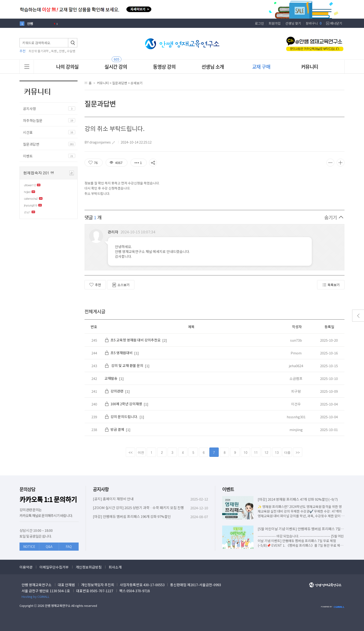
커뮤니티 (310, 67)
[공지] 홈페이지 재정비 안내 (113, 499)
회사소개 (115, 567)
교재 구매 (261, 67)
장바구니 (314, 23)
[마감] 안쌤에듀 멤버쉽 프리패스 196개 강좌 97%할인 (132, 516)
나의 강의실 (67, 67)
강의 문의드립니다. (121, 417)
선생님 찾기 (293, 23)
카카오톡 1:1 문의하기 (48, 499)
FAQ (69, 546)
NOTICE (29, 546)
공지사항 (29, 109)
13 (277, 452)
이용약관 (26, 567)
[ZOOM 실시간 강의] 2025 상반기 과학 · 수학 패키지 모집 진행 (138, 508)
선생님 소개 (213, 67)
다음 (287, 452)
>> (298, 452)
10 (245, 452)
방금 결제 (114, 429)
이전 (141, 452)
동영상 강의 (164, 67)
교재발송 (111, 378)
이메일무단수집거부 (54, 567)
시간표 (28, 132)
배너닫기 (336, 23)
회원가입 (275, 23)
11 (256, 452)
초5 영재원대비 (119, 353)
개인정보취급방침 (89, 567)
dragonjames (100, 142)
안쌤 (62, 51)
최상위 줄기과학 (39, 51)
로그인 (259, 23)
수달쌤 (71, 51)
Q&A (49, 546)
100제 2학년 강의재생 (123, 404)
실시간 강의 (116, 67)
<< (131, 452)
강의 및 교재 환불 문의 (124, 365)
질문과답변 (31, 144)
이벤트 (28, 156)
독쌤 (54, 51)
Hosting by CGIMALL (36, 597)
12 (266, 452)
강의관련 (114, 391)
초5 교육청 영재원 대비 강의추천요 (133, 340)
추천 (95, 285)
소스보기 (121, 285)
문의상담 (27, 489)
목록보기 (331, 285)
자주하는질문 (33, 120)
